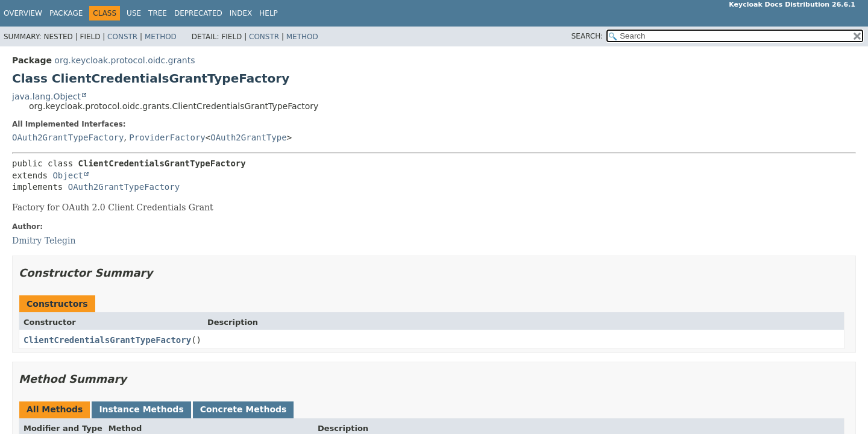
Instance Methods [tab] (141, 409)
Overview (23, 13)
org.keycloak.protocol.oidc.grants (124, 60)
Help (269, 13)
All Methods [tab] (55, 409)
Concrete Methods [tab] (244, 409)
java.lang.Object (46, 96)
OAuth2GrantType (248, 137)
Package (66, 13)
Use (134, 13)
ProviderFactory (167, 137)
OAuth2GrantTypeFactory (68, 137)
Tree (158, 13)
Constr (122, 37)
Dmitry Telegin (44, 241)
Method (161, 37)
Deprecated (198, 13)
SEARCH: (587, 36)
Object (68, 175)
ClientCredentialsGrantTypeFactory (107, 340)
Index (241, 13)
